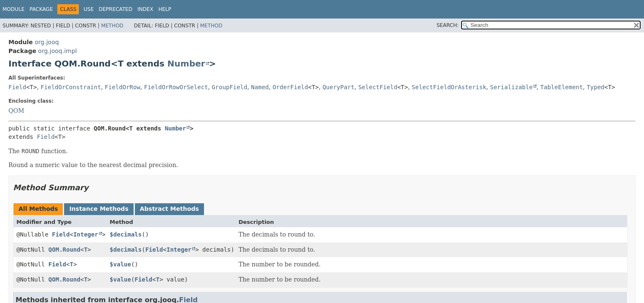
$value (120, 264)
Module (13, 9)
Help (165, 9)
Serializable (511, 87)
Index (145, 9)
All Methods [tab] (38, 209)
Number (186, 64)
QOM (16, 111)
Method (112, 26)
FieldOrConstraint (71, 87)
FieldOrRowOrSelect (176, 87)
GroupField (229, 87)
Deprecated (115, 9)
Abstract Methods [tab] (169, 209)
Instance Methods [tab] (99, 209)
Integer (86, 234)
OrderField (290, 87)
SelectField (378, 87)
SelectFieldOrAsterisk (449, 87)
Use (89, 9)
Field (17, 87)
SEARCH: (448, 25)
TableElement (562, 87)
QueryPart (338, 87)
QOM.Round (64, 250)
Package (41, 9)
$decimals (126, 234)
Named (260, 87)
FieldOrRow (123, 87)
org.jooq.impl (57, 51)
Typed (596, 87)
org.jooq (47, 42)
